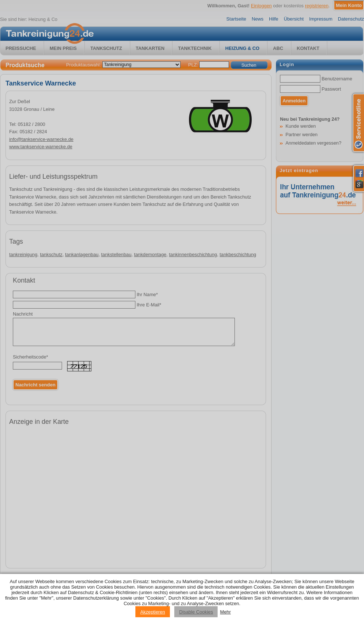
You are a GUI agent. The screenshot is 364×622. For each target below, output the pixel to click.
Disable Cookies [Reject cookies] (196, 612)
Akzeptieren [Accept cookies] (153, 612)
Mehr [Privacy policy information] (225, 612)
